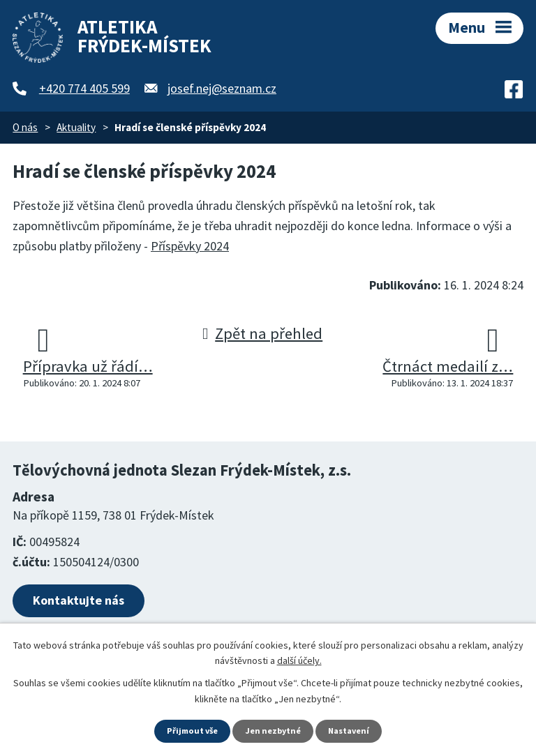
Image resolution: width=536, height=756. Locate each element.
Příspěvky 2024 (190, 246)
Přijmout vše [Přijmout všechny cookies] (187, 730)
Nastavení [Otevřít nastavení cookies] (355, 730)
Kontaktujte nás (79, 600)
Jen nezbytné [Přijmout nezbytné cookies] (274, 730)
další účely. (299, 658)
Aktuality (76, 127)
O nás (25, 127)
